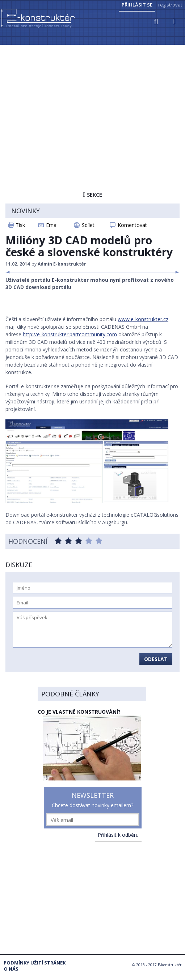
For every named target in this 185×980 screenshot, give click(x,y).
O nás (11, 969)
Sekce (92, 194)
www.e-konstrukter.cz (143, 319)
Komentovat (132, 225)
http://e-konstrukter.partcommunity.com (70, 334)
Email (52, 225)
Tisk (20, 225)
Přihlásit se (137, 5)
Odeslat (156, 659)
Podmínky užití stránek (35, 963)
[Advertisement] (92, 100)
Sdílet (88, 225)
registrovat (170, 5)
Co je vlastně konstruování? (79, 712)
